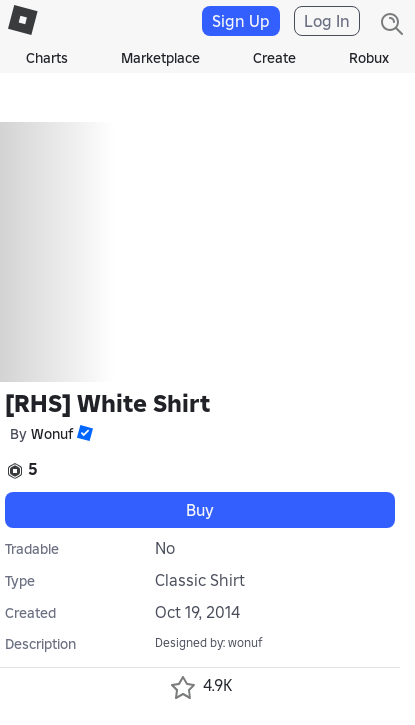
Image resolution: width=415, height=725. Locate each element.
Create (274, 58)
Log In (327, 21)
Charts (47, 58)
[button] (83, 433)
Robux (369, 58)
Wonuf (52, 434)
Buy (200, 510)
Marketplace (160, 58)
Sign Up (241, 21)
